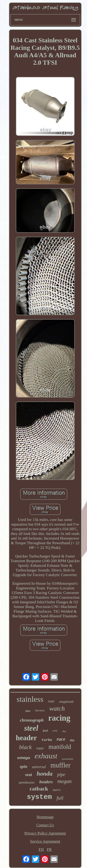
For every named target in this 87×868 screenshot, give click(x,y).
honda (45, 774)
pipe (61, 774)
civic (55, 731)
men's (57, 790)
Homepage (45, 817)
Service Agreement (45, 841)
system (39, 797)
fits (72, 740)
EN (41, 849)
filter (28, 711)
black (26, 747)
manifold (60, 747)
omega (24, 758)
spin (24, 766)
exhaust (46, 756)
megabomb (66, 702)
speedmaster (27, 782)
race (61, 739)
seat (29, 775)
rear (51, 701)
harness (40, 710)
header (26, 738)
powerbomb (68, 759)
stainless (30, 699)
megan (64, 781)
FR (49, 849)
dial (64, 731)
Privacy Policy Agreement (45, 833)
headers (46, 782)
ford (45, 731)
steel (31, 728)
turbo (47, 740)
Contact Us (45, 825)
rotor (40, 748)
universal (39, 767)
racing (59, 718)
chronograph (32, 720)
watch (57, 708)
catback (39, 789)
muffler (60, 765)
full (60, 798)
